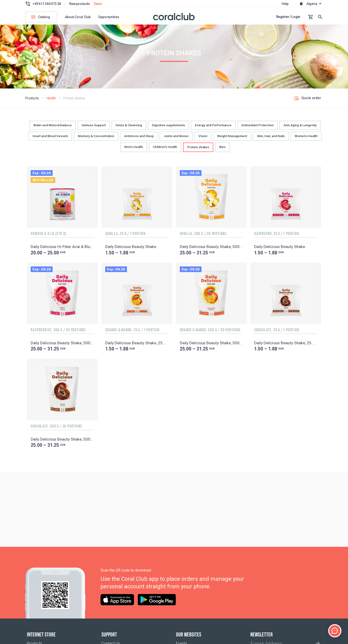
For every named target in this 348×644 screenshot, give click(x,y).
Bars (222, 150)
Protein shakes (198, 150)
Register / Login (288, 17)
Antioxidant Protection (258, 128)
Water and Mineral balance (53, 128)
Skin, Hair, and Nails (271, 139)
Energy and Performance (213, 128)
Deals (98, 4)
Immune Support (94, 128)
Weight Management (232, 139)
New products (80, 4)
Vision (203, 139)
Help (285, 4)
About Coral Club (78, 17)
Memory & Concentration (96, 139)
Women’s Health (306, 139)
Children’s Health (165, 150)
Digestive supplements (168, 128)
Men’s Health (134, 150)
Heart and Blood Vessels (50, 139)
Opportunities (109, 17)
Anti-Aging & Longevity (300, 128)
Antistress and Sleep (139, 139)
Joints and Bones (176, 139)
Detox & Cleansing (129, 128)
